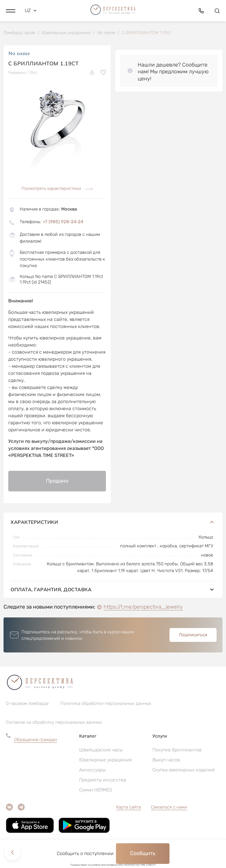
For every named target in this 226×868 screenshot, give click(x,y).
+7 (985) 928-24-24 (63, 222)
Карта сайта (128, 808)
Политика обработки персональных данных (106, 704)
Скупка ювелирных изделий (184, 770)
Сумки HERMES (96, 790)
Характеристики (113, 523)
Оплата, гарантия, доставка (113, 590)
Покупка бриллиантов (177, 750)
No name (19, 54)
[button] (11, 10)
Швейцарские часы (101, 750)
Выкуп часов (166, 760)
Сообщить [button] (143, 853)
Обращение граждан (36, 740)
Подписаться (193, 635)
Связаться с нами (169, 808)
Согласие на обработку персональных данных (54, 723)
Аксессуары (93, 770)
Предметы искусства (103, 780)
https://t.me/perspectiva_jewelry (143, 607)
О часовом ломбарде (27, 704)
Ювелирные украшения (105, 760)
